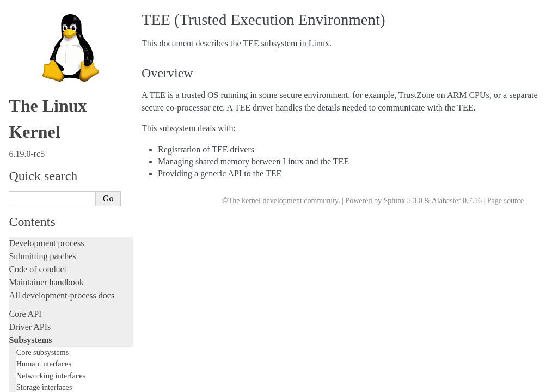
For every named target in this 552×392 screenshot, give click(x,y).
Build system (32, 256)
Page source (505, 201)
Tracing (22, 185)
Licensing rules (35, 120)
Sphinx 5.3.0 (403, 201)
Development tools (42, 146)
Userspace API (35, 295)
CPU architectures (41, 345)
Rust (17, 224)
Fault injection (34, 198)
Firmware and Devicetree (53, 326)
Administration (35, 243)
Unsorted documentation (52, 363)
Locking (23, 101)
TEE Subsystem (48, 89)
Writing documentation (49, 133)
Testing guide (32, 159)
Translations (30, 382)
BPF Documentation (53, 15)
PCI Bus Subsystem (51, 36)
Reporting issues (38, 269)
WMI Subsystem (47, 79)
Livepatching (32, 211)
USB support (42, 25)
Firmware (26, 313)
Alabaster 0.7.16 (457, 201)
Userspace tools (36, 282)
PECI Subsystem (47, 68)
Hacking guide (34, 172)
